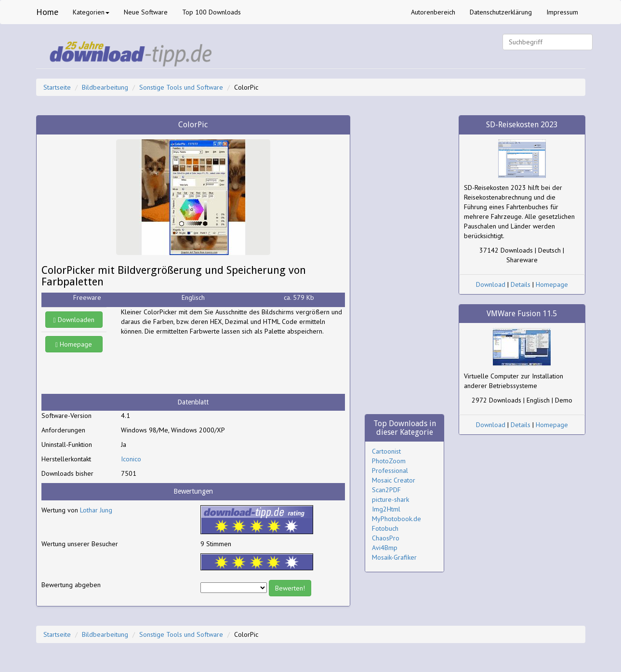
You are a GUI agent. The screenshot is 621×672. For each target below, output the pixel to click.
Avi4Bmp (385, 548)
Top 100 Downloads (211, 12)
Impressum (562, 12)
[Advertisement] (198, 365)
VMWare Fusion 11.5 (522, 314)
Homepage (74, 344)
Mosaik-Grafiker (394, 557)
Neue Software (146, 12)
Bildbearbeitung (105, 87)
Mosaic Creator (394, 480)
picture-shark (390, 499)
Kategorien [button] (91, 12)
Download (491, 284)
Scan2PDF (386, 490)
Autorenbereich (433, 12)
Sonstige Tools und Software (181, 87)
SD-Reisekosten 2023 (522, 125)
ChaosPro (386, 538)
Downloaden (74, 320)
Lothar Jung (96, 510)
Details (521, 284)
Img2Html (386, 509)
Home (47, 12)
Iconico (131, 459)
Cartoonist (386, 451)
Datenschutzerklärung (501, 12)
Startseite (57, 87)
